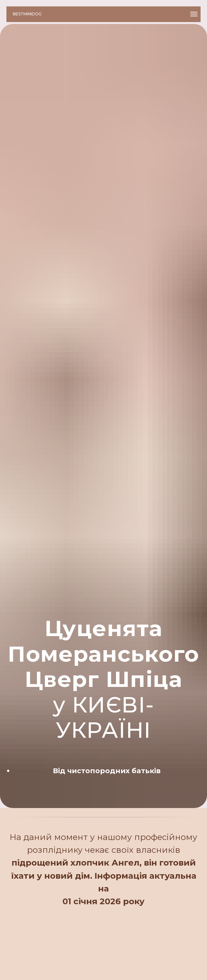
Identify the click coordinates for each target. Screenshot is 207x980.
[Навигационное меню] (194, 14)
